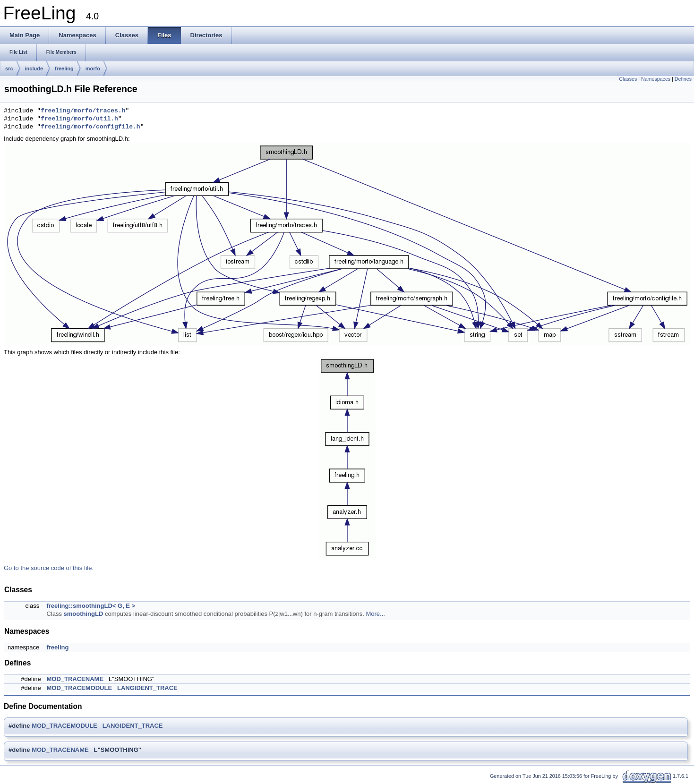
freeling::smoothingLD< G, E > (91, 606)
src (9, 68)
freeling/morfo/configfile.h (90, 127)
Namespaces (656, 79)
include (34, 68)
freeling (64, 68)
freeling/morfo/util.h (79, 119)
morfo (93, 68)
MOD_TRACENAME (75, 679)
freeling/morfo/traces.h (83, 111)
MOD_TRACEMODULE (79, 688)
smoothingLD (84, 614)
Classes (628, 79)
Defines (683, 79)
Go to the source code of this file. (49, 568)
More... (375, 614)
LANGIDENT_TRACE (147, 688)
